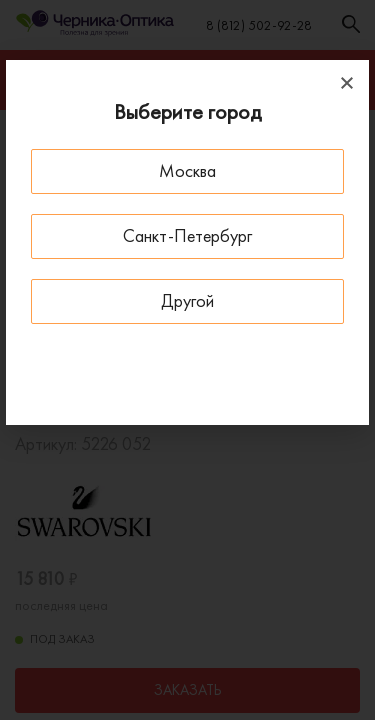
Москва (187, 170)
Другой (187, 300)
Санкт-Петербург (187, 235)
